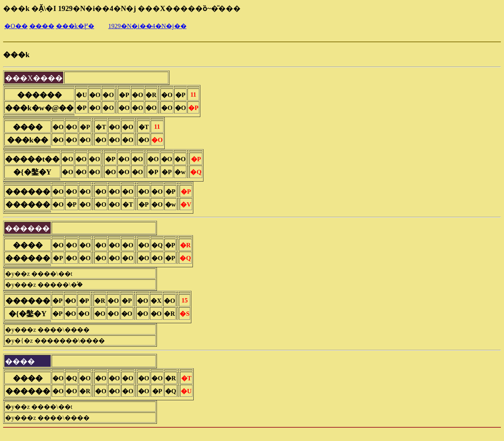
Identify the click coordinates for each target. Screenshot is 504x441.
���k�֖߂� (75, 26)
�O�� (16, 26)
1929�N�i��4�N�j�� (148, 26)
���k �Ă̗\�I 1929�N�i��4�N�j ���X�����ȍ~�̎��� (122, 8)
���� (42, 26)
